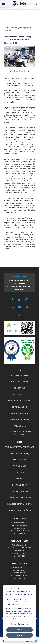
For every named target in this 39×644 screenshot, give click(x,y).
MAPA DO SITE (19, 426)
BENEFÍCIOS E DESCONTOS (19, 401)
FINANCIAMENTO (20, 407)
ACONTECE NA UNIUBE (19, 420)
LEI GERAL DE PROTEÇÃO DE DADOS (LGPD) (19, 433)
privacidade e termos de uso (15, 604)
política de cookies (12, 602)
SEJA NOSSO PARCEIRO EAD (19, 498)
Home (6, 27)
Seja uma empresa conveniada (19, 447)
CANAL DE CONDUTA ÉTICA (19, 510)
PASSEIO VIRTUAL (19, 460)
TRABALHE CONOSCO (19, 491)
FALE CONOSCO (19, 466)
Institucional (14, 27)
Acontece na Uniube (25, 27)
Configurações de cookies (19, 624)
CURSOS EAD (19, 388)
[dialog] (19, 613)
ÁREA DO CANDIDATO (19, 413)
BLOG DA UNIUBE (19, 485)
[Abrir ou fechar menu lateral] (3, 4)
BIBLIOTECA (19, 479)
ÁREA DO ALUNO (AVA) (20, 454)
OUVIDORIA (19, 472)
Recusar (19, 635)
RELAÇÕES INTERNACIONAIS (19, 504)
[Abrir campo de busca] (36, 4)
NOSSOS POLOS (19, 394)
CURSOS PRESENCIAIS (19, 382)
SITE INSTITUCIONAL (19, 375)
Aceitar (20, 630)
